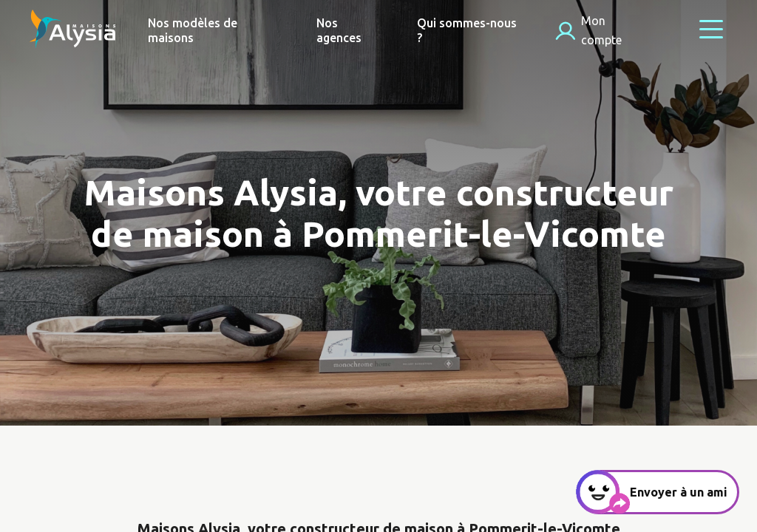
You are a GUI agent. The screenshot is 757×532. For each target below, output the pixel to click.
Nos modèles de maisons (193, 30)
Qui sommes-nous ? (467, 30)
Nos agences (339, 30)
